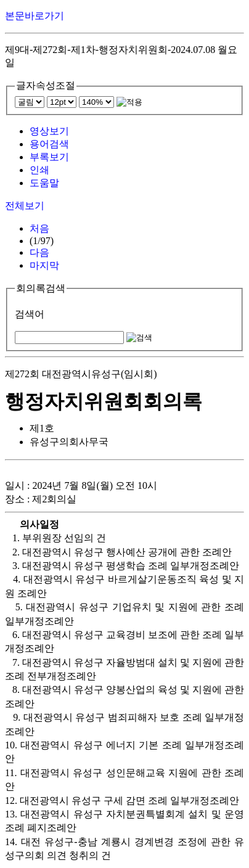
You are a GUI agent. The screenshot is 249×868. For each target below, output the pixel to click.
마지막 (44, 265)
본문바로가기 (35, 16)
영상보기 (49, 131)
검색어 (30, 314)
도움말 (44, 183)
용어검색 (49, 144)
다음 (39, 252)
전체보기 (25, 206)
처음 (39, 228)
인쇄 (39, 170)
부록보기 (49, 157)
